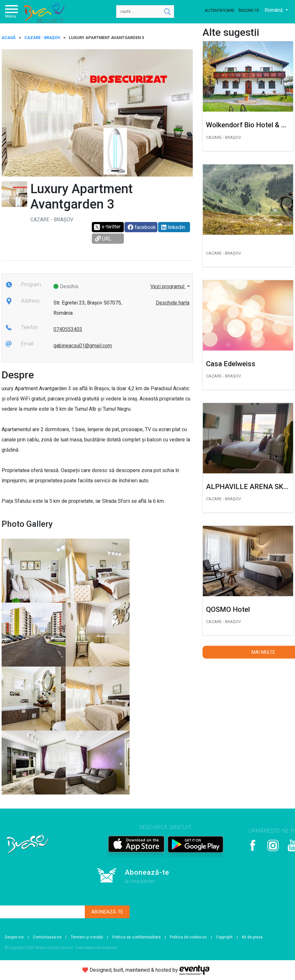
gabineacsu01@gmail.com (83, 346)
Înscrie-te (249, 10)
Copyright (224, 937)
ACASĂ (9, 38)
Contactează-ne (47, 937)
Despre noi (14, 937)
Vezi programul (168, 286)
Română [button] (274, 10)
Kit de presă (252, 937)
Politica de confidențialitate (136, 937)
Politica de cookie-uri (188, 937)
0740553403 (68, 329)
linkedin (173, 227)
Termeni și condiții (87, 937)
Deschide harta (173, 303)
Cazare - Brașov (42, 38)
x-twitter (107, 227)
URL (103, 239)
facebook (142, 227)
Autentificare (220, 10)
